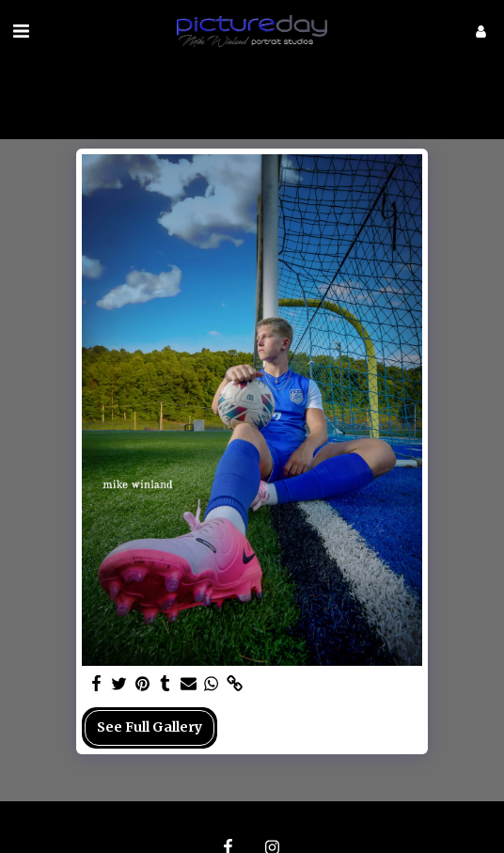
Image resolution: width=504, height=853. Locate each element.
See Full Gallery (150, 727)
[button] (21, 31)
